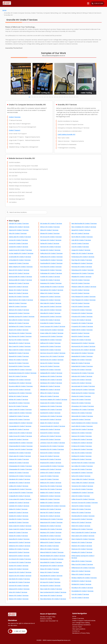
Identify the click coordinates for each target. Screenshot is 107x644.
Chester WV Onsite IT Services (19, 473)
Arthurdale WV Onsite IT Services (20, 260)
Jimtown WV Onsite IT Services (50, 439)
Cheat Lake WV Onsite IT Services (20, 456)
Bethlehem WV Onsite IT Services (20, 326)
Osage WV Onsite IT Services (81, 250)
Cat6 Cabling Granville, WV (66, 134)
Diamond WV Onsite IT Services (19, 552)
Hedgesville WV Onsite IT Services (51, 373)
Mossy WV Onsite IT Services (50, 569)
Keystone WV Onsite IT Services (51, 459)
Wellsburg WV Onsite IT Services (82, 529)
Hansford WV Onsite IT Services (50, 346)
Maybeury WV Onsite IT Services (51, 532)
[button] (14, 79)
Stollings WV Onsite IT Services (81, 456)
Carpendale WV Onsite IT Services (20, 426)
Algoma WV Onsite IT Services (19, 230)
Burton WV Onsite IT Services (18, 406)
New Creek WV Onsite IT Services (51, 589)
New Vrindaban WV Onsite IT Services (84, 227)
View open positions (79, 629)
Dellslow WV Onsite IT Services (19, 549)
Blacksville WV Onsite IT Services (20, 343)
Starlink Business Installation (81, 625)
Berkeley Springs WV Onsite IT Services (22, 317)
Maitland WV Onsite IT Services (50, 496)
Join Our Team (77, 627)
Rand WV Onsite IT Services (80, 333)
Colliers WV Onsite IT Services (19, 486)
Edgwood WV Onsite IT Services (19, 589)
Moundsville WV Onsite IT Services (51, 576)
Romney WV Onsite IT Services (81, 370)
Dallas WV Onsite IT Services (18, 509)
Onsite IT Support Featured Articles (84, 621)
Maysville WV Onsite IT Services (50, 536)
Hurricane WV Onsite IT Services (51, 419)
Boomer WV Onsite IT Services (19, 363)
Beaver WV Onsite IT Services (18, 290)
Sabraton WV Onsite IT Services (82, 376)
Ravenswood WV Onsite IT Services (83, 343)
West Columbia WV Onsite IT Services (84, 532)
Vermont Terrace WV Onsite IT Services (85, 503)
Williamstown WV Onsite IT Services (83, 568)
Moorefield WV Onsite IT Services (51, 562)
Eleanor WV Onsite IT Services (19, 596)
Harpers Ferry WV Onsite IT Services (52, 356)
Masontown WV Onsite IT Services (51, 522)
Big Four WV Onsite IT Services (19, 340)
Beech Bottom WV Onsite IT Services (21, 300)
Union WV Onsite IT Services (81, 496)
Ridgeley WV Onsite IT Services (82, 360)
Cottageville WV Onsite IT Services (20, 489)
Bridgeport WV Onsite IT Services (20, 380)
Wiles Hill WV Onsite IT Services (82, 561)
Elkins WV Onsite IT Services (49, 230)
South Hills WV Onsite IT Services (82, 426)
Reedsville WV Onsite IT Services (82, 356)
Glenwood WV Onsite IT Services (51, 317)
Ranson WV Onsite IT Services (81, 340)
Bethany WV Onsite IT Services (19, 323)
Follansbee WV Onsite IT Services (51, 273)
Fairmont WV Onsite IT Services (50, 247)
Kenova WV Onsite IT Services (50, 453)
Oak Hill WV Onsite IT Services (81, 240)
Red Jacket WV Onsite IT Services (82, 353)
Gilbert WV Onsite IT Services (50, 293)
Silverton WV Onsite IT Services (82, 413)
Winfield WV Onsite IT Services (81, 581)
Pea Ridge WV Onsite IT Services (82, 263)
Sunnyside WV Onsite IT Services (82, 473)
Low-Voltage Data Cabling (81, 623)
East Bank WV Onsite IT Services (19, 579)
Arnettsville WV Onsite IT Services (20, 257)
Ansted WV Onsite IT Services (18, 247)
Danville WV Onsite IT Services (19, 519)
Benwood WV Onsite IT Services (19, 313)
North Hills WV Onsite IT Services (82, 237)
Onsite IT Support (15, 130)
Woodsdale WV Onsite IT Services (82, 591)
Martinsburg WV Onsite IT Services (51, 519)
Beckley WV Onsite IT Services (19, 297)
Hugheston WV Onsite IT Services (51, 406)
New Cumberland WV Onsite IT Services (53, 592)
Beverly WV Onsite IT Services (19, 330)
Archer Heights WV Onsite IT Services (21, 253)
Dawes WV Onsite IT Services (18, 532)
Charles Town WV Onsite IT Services (21, 449)
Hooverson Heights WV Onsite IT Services (54, 400)
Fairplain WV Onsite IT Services (50, 250)
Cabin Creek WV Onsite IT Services (20, 410)
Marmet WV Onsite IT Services (50, 513)
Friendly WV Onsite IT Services (50, 280)
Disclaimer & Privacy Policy (81, 633)
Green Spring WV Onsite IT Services (52, 330)
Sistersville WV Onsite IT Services (82, 416)
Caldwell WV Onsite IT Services (19, 416)
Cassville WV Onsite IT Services (19, 429)
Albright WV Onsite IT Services (19, 224)
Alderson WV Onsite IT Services (19, 227)
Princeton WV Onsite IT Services (82, 313)
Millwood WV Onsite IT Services (50, 542)
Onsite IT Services (15, 117)
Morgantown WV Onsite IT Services (52, 566)
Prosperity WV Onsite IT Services (82, 323)
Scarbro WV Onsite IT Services (81, 380)
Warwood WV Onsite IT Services (82, 519)
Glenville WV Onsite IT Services (50, 313)
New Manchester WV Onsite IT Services (53, 599)
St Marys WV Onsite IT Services (82, 446)
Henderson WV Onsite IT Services (51, 376)
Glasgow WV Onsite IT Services (50, 297)
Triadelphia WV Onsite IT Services (82, 493)
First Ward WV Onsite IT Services (51, 267)
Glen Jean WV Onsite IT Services (51, 307)
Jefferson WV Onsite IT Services (51, 436)
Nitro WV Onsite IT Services (80, 233)
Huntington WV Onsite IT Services (51, 416)
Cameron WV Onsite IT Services (19, 419)
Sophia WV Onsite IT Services (81, 419)
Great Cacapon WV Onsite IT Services (53, 326)
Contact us (76, 631)
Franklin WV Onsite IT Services (50, 277)
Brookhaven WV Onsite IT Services (20, 383)
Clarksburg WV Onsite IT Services (20, 476)
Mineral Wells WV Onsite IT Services (52, 552)
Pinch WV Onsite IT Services (81, 280)
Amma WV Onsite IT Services (18, 240)
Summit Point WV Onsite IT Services (83, 463)
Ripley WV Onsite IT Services (81, 363)
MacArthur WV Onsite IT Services (51, 486)
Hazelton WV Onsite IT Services (50, 370)
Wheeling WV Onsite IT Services (82, 552)
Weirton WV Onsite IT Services (81, 522)
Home (4, 10)
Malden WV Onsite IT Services (50, 499)
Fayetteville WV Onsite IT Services (51, 260)
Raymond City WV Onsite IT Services (83, 346)
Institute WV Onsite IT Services (50, 429)
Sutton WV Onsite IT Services (81, 476)
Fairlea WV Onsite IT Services (50, 243)
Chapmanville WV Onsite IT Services (21, 443)
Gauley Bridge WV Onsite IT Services (52, 287)
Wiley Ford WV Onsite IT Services (82, 564)
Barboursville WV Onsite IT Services (20, 277)
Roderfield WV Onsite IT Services (82, 366)
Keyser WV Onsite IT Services (50, 456)
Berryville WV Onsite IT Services (19, 320)
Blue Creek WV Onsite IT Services (20, 346)
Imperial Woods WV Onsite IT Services (53, 426)
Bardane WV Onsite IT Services (19, 283)
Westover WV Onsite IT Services (82, 549)
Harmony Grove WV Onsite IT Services (53, 353)
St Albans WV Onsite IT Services (82, 439)
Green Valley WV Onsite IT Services (52, 333)
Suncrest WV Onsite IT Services (82, 469)
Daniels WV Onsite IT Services (19, 513)
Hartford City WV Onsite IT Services (52, 360)
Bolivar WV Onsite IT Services (18, 360)
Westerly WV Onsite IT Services (82, 542)
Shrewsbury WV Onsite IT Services (83, 406)
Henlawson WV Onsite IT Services (51, 383)
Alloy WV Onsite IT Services (18, 233)
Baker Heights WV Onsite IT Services (21, 267)
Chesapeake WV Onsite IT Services (20, 466)
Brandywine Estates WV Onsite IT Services (23, 373)
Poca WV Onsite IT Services (80, 290)
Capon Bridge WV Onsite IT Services (21, 423)
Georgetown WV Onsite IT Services (52, 290)
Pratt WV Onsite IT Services (80, 303)
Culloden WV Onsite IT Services (19, 503)
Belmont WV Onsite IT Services (19, 310)
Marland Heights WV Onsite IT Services (53, 506)
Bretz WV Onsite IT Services (18, 376)
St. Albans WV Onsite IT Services (82, 449)
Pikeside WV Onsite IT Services (81, 277)
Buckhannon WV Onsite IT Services (20, 393)
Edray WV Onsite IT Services (18, 592)
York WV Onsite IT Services (80, 594)
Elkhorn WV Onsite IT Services (50, 227)
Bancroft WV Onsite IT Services (19, 270)
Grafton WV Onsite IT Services (50, 320)
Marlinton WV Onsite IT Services (51, 509)
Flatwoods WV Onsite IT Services (51, 270)
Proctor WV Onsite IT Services (81, 320)
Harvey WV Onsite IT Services (50, 363)
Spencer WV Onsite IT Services (82, 433)
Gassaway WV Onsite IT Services (51, 283)
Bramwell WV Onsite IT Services (19, 366)
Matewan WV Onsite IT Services (51, 526)
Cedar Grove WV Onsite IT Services (20, 433)
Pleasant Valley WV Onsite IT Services (84, 287)
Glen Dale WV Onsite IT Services (51, 303)
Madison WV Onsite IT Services (50, 493)
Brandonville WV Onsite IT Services (20, 370)
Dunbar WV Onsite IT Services (19, 566)
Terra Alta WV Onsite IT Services (82, 489)
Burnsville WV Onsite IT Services (19, 403)
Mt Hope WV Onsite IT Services (50, 582)
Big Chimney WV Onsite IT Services (20, 333)
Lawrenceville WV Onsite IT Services (52, 466)
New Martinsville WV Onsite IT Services (84, 224)
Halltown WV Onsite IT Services (50, 343)
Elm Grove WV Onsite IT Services (51, 237)
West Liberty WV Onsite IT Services (83, 536)
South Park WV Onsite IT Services (82, 429)
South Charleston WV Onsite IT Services (84, 423)
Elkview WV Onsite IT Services (50, 233)
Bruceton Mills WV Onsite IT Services (21, 386)
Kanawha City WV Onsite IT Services (52, 446)
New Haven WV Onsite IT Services (51, 596)
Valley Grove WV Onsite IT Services (83, 499)
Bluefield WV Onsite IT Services (19, 353)
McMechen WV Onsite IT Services (51, 539)
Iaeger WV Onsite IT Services (50, 423)
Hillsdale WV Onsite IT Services (50, 386)
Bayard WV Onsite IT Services (18, 287)
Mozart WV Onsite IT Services (50, 579)
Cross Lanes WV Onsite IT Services (20, 499)
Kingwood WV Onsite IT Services (51, 463)
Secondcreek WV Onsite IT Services (83, 386)
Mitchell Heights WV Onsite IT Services (53, 556)
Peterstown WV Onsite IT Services (83, 273)
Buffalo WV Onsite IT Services (18, 396)
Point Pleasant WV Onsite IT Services (83, 297)
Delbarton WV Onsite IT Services (20, 546)
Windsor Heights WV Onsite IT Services (84, 578)
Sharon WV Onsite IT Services (81, 400)
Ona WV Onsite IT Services (80, 243)
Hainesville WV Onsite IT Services (51, 340)
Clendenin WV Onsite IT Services (19, 479)
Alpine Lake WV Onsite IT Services (20, 237)
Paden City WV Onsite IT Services (82, 253)
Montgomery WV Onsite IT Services (52, 559)
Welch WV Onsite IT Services (81, 526)
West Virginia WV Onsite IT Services (83, 539)
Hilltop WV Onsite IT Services (50, 393)
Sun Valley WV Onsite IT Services (82, 466)
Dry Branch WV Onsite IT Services (20, 559)
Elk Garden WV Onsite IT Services (51, 224)
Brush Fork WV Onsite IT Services (20, 390)
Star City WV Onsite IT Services (82, 453)
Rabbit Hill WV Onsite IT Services (82, 330)
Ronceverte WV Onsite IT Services (83, 373)
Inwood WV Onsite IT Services (50, 433)
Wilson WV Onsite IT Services (81, 571)
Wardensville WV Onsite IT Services (83, 516)
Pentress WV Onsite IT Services (82, 267)
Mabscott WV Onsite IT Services (51, 483)
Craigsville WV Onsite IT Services (19, 496)
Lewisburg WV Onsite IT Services (51, 469)
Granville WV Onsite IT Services (50, 323)
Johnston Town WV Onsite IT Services (53, 443)
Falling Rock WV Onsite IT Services (51, 253)
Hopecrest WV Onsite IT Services (51, 403)
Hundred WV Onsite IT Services (50, 413)
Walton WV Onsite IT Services (81, 509)
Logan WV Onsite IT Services (49, 476)
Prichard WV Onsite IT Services (82, 310)
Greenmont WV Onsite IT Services (51, 336)
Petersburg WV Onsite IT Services (82, 270)
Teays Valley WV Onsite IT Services (83, 479)
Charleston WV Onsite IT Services (20, 453)
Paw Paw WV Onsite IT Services (82, 260)
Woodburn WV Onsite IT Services (82, 588)
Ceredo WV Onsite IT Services (19, 439)
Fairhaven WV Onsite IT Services (51, 240)
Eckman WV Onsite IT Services (19, 586)
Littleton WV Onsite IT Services (50, 473)
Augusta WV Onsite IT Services (19, 263)
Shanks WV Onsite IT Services (81, 396)
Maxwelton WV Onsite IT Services (51, 529)
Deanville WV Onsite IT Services (19, 539)
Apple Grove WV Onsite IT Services (20, 250)
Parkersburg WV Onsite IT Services (83, 257)
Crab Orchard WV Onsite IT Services (21, 493)
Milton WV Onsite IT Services (49, 546)
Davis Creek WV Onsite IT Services (20, 526)
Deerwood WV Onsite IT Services (20, 542)
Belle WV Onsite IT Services (18, 303)
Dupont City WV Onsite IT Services (20, 572)
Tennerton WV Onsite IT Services (82, 486)
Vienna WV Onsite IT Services (81, 506)
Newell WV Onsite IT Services (81, 230)
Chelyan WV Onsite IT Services (19, 459)
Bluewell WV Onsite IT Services (19, 356)
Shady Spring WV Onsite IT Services (83, 390)
